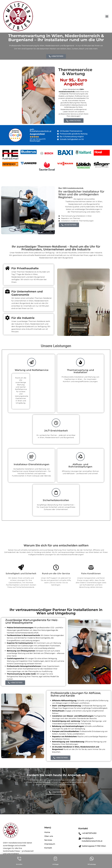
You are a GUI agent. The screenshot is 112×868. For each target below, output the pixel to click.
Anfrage (55, 864)
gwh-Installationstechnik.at (40, 130)
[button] (107, 16)
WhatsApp (92, 864)
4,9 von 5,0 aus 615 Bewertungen (38, 140)
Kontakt (83, 828)
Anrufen (19, 864)
